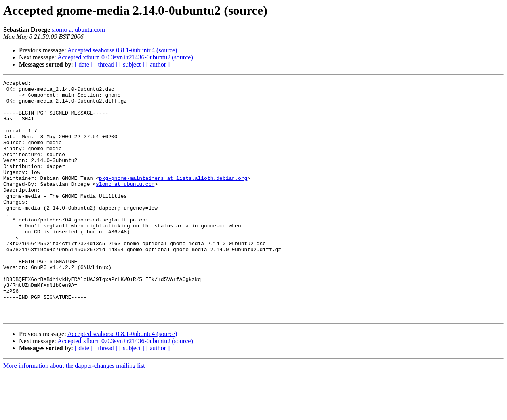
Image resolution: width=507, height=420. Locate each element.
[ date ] (84, 64)
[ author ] (158, 64)
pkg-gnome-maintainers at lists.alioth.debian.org (173, 198)
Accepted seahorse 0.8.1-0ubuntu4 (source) (122, 50)
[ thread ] (106, 64)
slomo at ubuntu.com (78, 30)
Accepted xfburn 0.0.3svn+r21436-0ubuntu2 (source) (125, 57)
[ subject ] (132, 64)
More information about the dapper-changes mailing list (74, 413)
